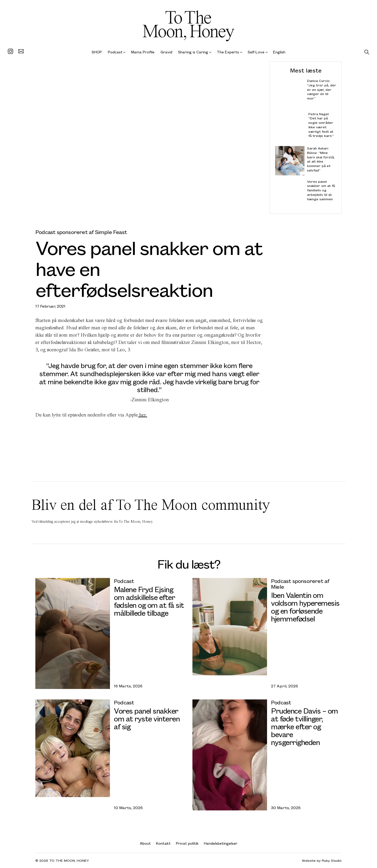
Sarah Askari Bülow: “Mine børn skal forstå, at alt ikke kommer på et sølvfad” (321, 159)
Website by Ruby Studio (322, 861)
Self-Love (256, 52)
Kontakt (163, 843)
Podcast (115, 52)
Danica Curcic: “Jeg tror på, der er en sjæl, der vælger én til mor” (322, 90)
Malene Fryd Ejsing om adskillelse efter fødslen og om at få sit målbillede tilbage (149, 601)
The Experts (228, 52)
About (145, 843)
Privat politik (187, 843)
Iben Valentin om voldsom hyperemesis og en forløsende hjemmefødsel (305, 607)
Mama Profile (143, 52)
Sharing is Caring (193, 52)
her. (143, 415)
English (279, 52)
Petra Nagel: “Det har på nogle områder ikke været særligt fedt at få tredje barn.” (321, 125)
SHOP (97, 52)
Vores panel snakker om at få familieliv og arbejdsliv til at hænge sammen (321, 190)
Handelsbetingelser (221, 843)
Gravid (166, 52)
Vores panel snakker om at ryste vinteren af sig (147, 718)
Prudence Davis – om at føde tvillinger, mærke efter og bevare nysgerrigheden (304, 726)
